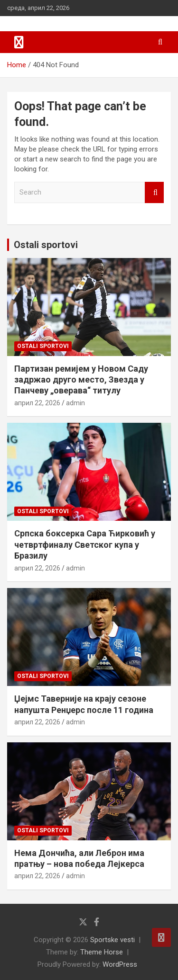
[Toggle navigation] (19, 42)
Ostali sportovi (46, 245)
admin (75, 403)
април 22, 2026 (37, 403)
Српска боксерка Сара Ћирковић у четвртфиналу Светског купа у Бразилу (85, 544)
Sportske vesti (112, 940)
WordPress (120, 964)
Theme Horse (102, 952)
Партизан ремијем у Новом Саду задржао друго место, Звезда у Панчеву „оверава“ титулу (81, 380)
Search (154, 192)
